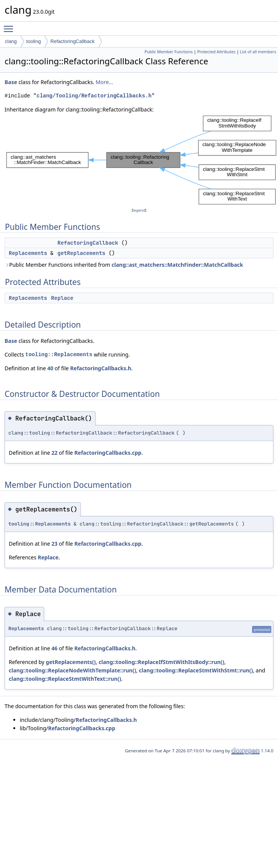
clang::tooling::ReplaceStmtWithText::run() (65, 679)
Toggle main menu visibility (10, 25)
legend (139, 210)
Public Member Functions (169, 52)
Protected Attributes (216, 52)
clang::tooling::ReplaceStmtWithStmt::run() (196, 670)
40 (50, 368)
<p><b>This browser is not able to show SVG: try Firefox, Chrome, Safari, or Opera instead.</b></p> (141, 160)
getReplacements (81, 253)
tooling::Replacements (59, 354)
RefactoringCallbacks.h (101, 368)
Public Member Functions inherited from (124, 265)
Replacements (28, 253)
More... (105, 82)
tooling (33, 41)
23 (54, 544)
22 (54, 453)
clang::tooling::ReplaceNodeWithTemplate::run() (72, 670)
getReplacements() (71, 662)
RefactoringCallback (72, 41)
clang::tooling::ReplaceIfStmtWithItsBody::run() (161, 662)
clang (11, 41)
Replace (62, 298)
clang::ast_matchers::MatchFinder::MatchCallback (177, 265)
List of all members (258, 52)
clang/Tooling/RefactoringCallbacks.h (94, 96)
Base (11, 82)
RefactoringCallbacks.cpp (108, 453)
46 (54, 648)
